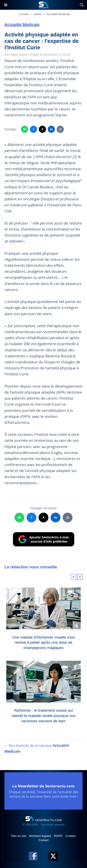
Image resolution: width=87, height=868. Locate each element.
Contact (44, 840)
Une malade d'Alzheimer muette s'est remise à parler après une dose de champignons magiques (44, 642)
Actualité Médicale (58, 14)
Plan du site (19, 836)
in (51, 129)
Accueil (24, 14)
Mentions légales (40, 836)
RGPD (59, 836)
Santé (37, 14)
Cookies (71, 836)
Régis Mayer (19, 55)
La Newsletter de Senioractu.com (43, 786)
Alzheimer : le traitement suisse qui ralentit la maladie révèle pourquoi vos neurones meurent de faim (43, 715)
